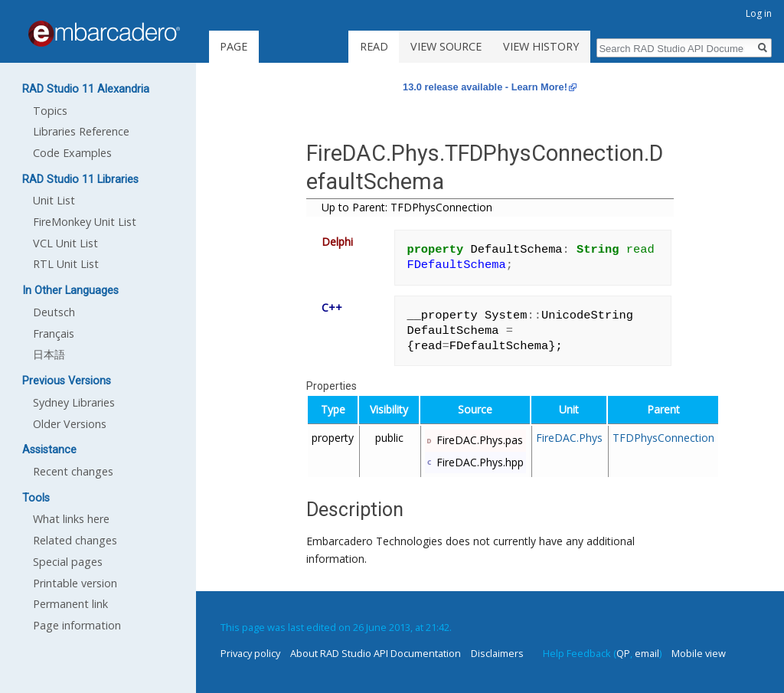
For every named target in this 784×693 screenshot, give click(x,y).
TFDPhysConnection (663, 438)
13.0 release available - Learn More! (485, 87)
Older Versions (70, 424)
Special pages (68, 562)
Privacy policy (250, 653)
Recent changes (73, 471)
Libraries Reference (81, 131)
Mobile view (699, 653)
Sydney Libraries (74, 402)
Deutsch (54, 312)
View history (541, 46)
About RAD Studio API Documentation (376, 653)
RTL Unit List (66, 264)
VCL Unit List (65, 243)
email (647, 653)
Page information (77, 625)
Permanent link (70, 604)
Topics (50, 111)
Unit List (54, 200)
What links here (71, 519)
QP (623, 653)
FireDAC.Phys (569, 438)
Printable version (75, 583)
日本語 (49, 354)
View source (446, 46)
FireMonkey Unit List (85, 222)
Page (234, 46)
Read (374, 46)
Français (54, 333)
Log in (759, 13)
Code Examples (72, 153)
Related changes (75, 540)
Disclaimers (497, 653)
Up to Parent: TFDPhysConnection (407, 207)
